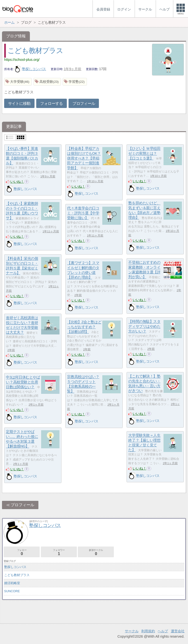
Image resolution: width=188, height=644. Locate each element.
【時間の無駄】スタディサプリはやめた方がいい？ (144, 326)
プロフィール (84, 103)
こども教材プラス (35, 51)
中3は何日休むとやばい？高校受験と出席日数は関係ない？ (23, 382)
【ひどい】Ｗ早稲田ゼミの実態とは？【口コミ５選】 (144, 153)
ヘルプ (163, 631)
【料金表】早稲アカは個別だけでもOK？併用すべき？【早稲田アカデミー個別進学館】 (84, 158)
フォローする (51, 103)
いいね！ (17, 182)
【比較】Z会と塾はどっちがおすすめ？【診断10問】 (84, 327)
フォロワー (59, 552)
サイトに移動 (19, 103)
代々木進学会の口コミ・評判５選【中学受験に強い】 (83, 213)
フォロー (22, 552)
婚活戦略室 (12, 583)
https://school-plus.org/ (22, 60)
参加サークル (96, 552)
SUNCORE (12, 591)
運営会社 (178, 631)
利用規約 (148, 631)
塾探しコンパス (30, 69)
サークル (132, 631)
